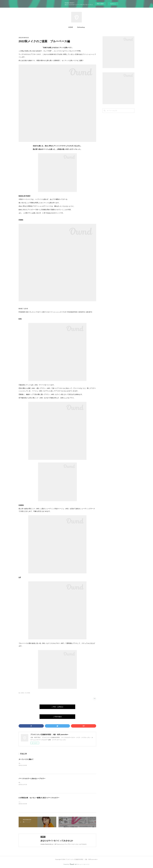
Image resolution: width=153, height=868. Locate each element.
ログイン (113, 4)
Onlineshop (81, 27)
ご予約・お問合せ (57, 707)
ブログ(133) (27, 693)
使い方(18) (21, 693)
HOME (71, 27)
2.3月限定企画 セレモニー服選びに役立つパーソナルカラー (39, 798)
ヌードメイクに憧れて (26, 759)
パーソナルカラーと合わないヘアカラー (32, 778)
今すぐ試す (100, 4)
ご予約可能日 (57, 717)
